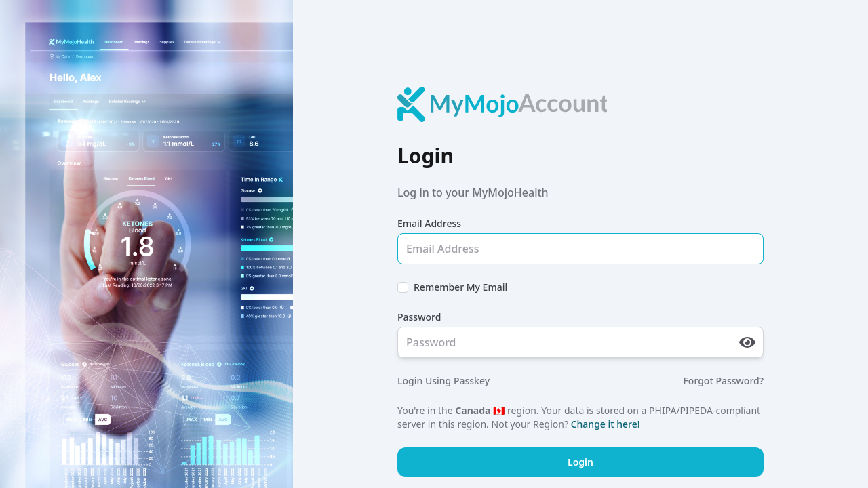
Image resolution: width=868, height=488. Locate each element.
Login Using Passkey (443, 381)
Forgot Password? (723, 381)
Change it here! (606, 424)
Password (419, 317)
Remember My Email (460, 287)
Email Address (429, 223)
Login (580, 462)
